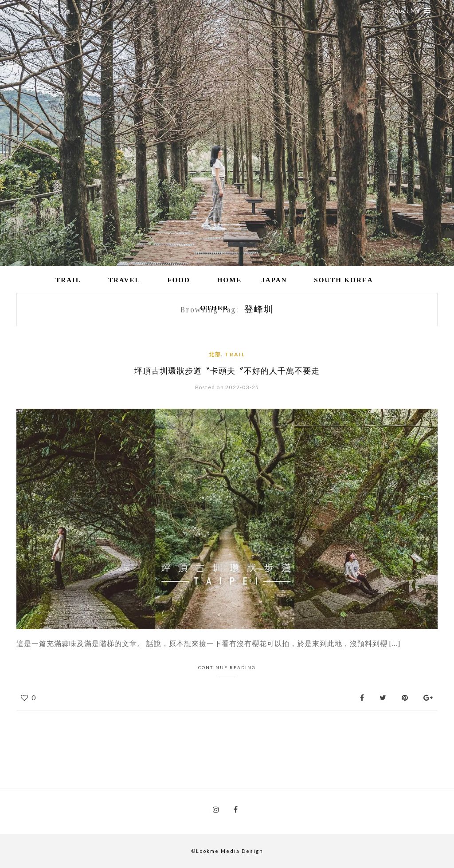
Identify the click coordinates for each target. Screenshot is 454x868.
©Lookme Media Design (227, 851)
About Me (411, 11)
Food (178, 280)
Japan (274, 280)
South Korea (343, 280)
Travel (124, 280)
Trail (68, 280)
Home (230, 280)
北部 (215, 354)
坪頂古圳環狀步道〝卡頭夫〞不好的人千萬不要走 (227, 371)
